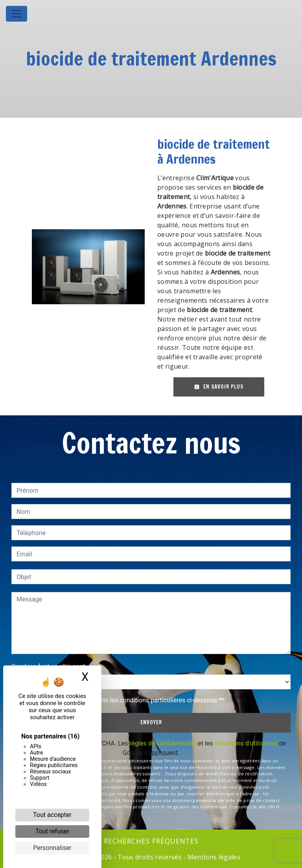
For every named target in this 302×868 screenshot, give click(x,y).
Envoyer (151, 722)
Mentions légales (213, 857)
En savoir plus (219, 387)
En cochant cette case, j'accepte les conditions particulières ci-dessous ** (122, 700)
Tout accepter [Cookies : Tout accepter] (52, 815)
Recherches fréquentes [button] (151, 841)
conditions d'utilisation (246, 743)
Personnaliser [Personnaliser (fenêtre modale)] (52, 848)
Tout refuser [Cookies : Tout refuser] (52, 831)
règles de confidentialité (163, 743)
